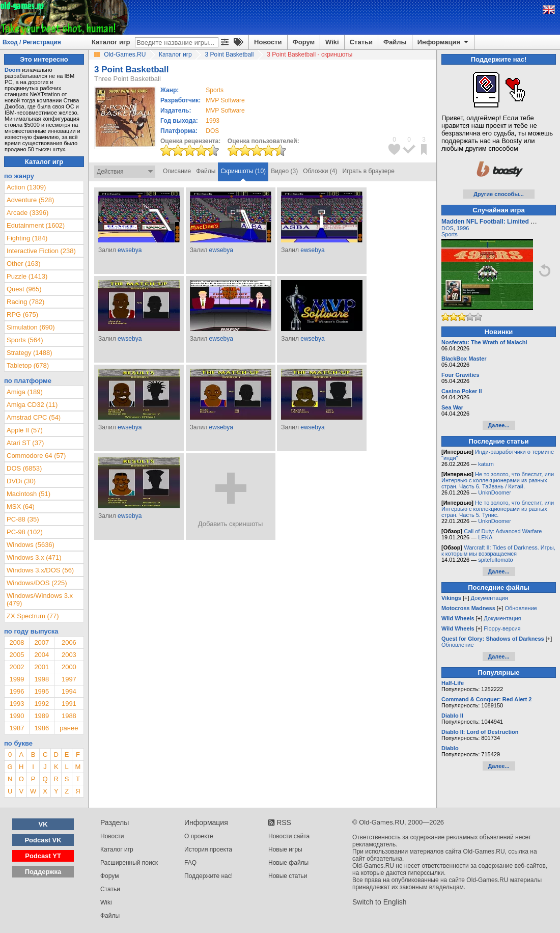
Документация (489, 598)
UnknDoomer (495, 492)
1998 (41, 679)
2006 (69, 642)
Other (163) (23, 264)
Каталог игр (111, 42)
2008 (17, 642)
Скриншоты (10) (243, 171)
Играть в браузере (369, 171)
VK (43, 824)
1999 (17, 679)
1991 (69, 704)
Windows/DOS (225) (37, 583)
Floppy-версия (502, 628)
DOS (447, 228)
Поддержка (43, 872)
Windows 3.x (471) (34, 557)
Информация (444, 42)
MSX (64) (21, 506)
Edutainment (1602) (36, 225)
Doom (12, 70)
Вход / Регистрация (32, 42)
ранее (69, 728)
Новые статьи (288, 876)
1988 (69, 716)
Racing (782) (25, 302)
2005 (17, 655)
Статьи (361, 42)
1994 (69, 691)
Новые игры (285, 849)
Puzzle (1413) (27, 276)
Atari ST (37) (25, 443)
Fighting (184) (27, 238)
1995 (41, 691)
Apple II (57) (25, 430)
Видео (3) (284, 171)
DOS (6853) (24, 468)
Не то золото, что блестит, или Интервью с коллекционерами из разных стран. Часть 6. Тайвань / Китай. (498, 480)
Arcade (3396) (27, 213)
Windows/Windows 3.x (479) (40, 599)
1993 (213, 121)
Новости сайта (289, 836)
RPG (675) (22, 314)
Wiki (332, 42)
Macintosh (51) (29, 494)
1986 (41, 728)
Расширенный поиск (129, 863)
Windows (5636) (31, 545)
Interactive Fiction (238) (41, 251)
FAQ (190, 863)
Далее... (498, 425)
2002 (17, 667)
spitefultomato (495, 560)
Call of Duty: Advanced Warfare (503, 531)
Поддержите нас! (208, 876)
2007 (41, 642)
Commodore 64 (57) (36, 456)
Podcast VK (43, 840)
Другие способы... (499, 194)
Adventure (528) (30, 200)
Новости (268, 42)
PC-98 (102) (25, 532)
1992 (41, 704)
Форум (304, 42)
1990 (17, 716)
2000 (69, 667)
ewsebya (130, 250)
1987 (17, 728)
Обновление (521, 608)
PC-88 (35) (23, 519)
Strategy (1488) (30, 353)
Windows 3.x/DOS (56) (40, 570)
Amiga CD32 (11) (32, 405)
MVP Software (225, 100)
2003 (69, 655)
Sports (450, 234)
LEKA (485, 537)
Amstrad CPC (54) (34, 417)
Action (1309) (26, 187)
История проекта (208, 849)
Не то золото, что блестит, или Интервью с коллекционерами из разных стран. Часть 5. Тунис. (498, 509)
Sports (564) (25, 340)
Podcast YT (43, 856)
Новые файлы (288, 863)
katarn (486, 464)
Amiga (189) (25, 392)
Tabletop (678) (28, 365)
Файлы (395, 42)
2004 (41, 655)
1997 (69, 679)
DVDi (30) (21, 481)
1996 (17, 691)
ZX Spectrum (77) (33, 616)
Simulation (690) (31, 327)
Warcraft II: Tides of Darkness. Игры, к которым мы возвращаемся (498, 551)
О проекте (199, 836)
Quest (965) (24, 289)
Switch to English (380, 902)
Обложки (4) (320, 171)
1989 (41, 716)
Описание (177, 171)
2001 (41, 667)
